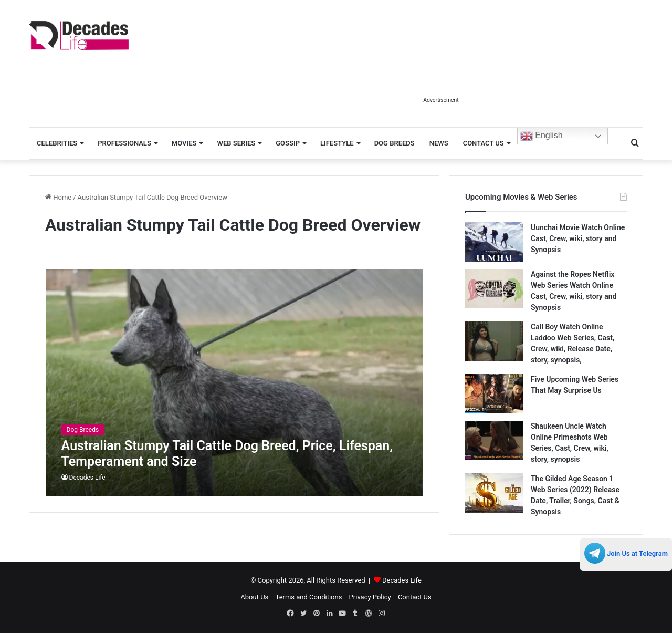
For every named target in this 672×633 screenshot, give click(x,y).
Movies (184, 143)
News (439, 143)
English (542, 136)
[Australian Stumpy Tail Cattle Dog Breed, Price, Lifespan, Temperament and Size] (234, 383)
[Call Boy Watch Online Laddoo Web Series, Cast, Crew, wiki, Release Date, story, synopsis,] (494, 341)
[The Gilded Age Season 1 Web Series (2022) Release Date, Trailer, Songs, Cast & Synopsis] (494, 493)
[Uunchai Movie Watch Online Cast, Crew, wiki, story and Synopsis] (494, 242)
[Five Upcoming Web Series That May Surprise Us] (494, 394)
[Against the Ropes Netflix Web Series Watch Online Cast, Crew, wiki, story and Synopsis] (494, 289)
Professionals (124, 143)
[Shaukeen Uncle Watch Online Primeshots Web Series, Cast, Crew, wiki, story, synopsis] (494, 440)
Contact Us (484, 143)
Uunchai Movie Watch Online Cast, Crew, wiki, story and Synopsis (578, 238)
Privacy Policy (370, 597)
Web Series (236, 143)
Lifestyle (337, 143)
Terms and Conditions (309, 597)
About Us (254, 597)
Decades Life (87, 478)
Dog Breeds (395, 143)
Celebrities (57, 143)
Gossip (288, 143)
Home (58, 197)
